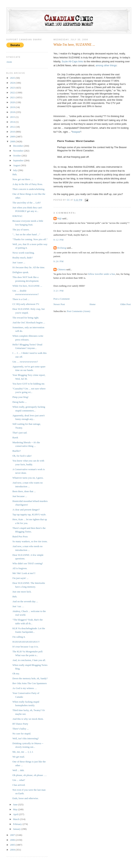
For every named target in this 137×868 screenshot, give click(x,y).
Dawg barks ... (20, 402)
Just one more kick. (22, 592)
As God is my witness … (25, 688)
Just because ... (20, 496)
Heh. (15, 174)
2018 (13, 112)
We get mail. (19, 757)
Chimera (62, 269)
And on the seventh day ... (25, 601)
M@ (60, 218)
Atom (9, 62)
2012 (13, 127)
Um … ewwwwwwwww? (25, 362)
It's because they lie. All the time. (29, 267)
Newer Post (59, 304)
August (17, 165)
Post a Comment (62, 299)
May (16, 809)
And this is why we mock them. (28, 719)
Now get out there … (23, 179)
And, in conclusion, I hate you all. (29, 660)
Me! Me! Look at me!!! (24, 573)
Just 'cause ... (19, 262)
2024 (13, 83)
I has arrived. (19, 785)
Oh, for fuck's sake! (22, 456)
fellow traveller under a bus (101, 274)
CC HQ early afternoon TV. (26, 304)
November (18, 151)
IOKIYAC (17, 216)
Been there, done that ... (24, 491)
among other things (106, 65)
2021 (13, 97)
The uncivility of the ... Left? (27, 203)
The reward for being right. (26, 318)
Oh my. (16, 673)
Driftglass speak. (21, 272)
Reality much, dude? (23, 258)
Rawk (15, 437)
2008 (13, 141)
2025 (13, 78)
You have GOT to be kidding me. (29, 384)
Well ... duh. (18, 770)
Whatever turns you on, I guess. (28, 478)
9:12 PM (59, 240)
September (19, 160)
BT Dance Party (20, 724)
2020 (13, 102)
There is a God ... (21, 299)
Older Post (125, 304)
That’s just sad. (20, 433)
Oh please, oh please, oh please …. (30, 775)
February (18, 824)
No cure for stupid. (22, 734)
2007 (13, 835)
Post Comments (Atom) (79, 311)
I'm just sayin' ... (20, 578)
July (15, 170)
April (16, 814)
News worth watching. (23, 253)
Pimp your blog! (20, 397)
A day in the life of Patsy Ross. (28, 184)
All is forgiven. (20, 568)
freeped (76, 132)
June (16, 804)
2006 (13, 840)
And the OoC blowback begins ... (29, 322)
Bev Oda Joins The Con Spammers (30, 683)
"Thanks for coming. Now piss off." (30, 239)
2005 (13, 845)
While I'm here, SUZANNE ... (27, 286)
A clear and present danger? (26, 510)
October (17, 156)
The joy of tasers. (21, 230)
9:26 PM (59, 261)
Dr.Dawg (62, 248)
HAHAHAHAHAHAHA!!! (26, 642)
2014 (13, 122)
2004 (13, 850)
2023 (13, 88)
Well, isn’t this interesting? (26, 738)
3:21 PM (59, 291)
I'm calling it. (19, 637)
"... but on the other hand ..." (26, 234)
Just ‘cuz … (18, 606)
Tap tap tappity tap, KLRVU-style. (29, 514)
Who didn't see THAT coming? (28, 563)
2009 (13, 137)
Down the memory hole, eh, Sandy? (30, 678)
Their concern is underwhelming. (29, 189)
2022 (13, 93)
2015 (13, 117)
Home (93, 304)
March (16, 819)
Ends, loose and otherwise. (26, 798)
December (18, 146)
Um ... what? (19, 780)
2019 (13, 107)
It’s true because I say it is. (25, 647)
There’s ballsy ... (21, 729)
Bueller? (17, 451)
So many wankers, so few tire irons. (30, 541)
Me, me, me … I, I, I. (23, 752)
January (17, 829)
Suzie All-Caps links (72, 61)
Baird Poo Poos (20, 536)
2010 (13, 132)
